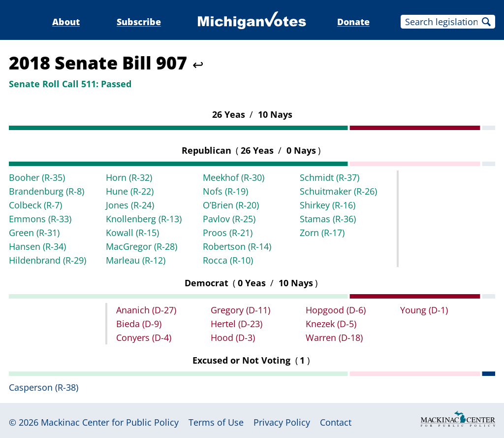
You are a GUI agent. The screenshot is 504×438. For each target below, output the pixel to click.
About (66, 22)
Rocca (228, 260)
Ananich (146, 310)
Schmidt (330, 177)
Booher (37, 177)
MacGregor (142, 246)
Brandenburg (47, 191)
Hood (233, 337)
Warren (334, 337)
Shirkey (328, 205)
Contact (336, 422)
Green (34, 233)
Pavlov (229, 219)
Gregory (240, 310)
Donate (353, 22)
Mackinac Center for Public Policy (110, 422)
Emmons (40, 219)
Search (486, 22)
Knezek (331, 324)
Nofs (225, 191)
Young (424, 310)
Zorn (322, 233)
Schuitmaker (338, 191)
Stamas (328, 219)
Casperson (44, 387)
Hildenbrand (47, 260)
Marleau (136, 260)
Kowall (132, 233)
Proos (228, 233)
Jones (130, 205)
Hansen (37, 246)
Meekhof (234, 177)
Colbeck (35, 205)
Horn (129, 177)
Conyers (144, 337)
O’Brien (231, 205)
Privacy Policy (282, 422)
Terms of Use (216, 422)
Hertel (236, 324)
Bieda (139, 324)
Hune (130, 191)
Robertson (237, 246)
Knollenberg (144, 219)
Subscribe (139, 22)
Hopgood (336, 310)
